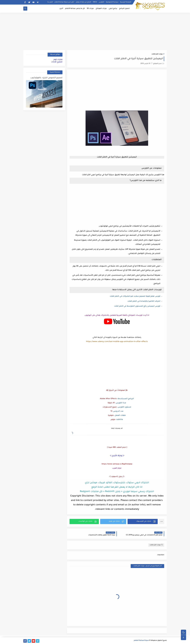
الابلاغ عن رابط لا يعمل (83, 2)
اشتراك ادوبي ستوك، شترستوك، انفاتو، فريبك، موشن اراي (117, 483)
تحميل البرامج (124, 9)
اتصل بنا (50, 2)
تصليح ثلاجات (57, 62)
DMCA (95, 2)
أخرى (61, 9)
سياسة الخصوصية (112, 2)
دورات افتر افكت (157, 54)
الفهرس (101, 2)
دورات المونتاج (101, 9)
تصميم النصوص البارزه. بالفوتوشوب (46, 78)
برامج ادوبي (113, 9)
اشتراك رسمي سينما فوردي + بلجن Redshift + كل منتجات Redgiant (117, 492)
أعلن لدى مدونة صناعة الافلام (64, 2)
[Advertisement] (95, 31)
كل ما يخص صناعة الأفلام (75, 9)
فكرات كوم (58, 60)
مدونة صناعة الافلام (141, 641)
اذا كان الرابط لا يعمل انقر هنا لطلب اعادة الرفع (117, 487)
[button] (143, 521)
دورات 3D (90, 9)
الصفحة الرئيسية (126, 2)
